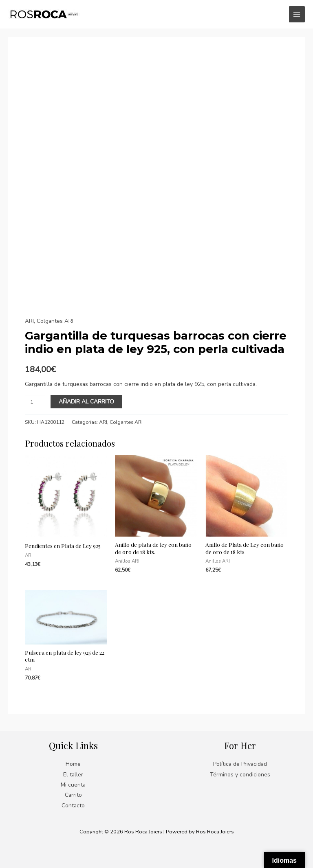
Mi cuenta (73, 785)
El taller (73, 775)
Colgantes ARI (55, 321)
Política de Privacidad (240, 764)
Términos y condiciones (240, 775)
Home (73, 764)
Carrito (73, 795)
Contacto (73, 806)
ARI (29, 321)
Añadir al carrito (86, 402)
